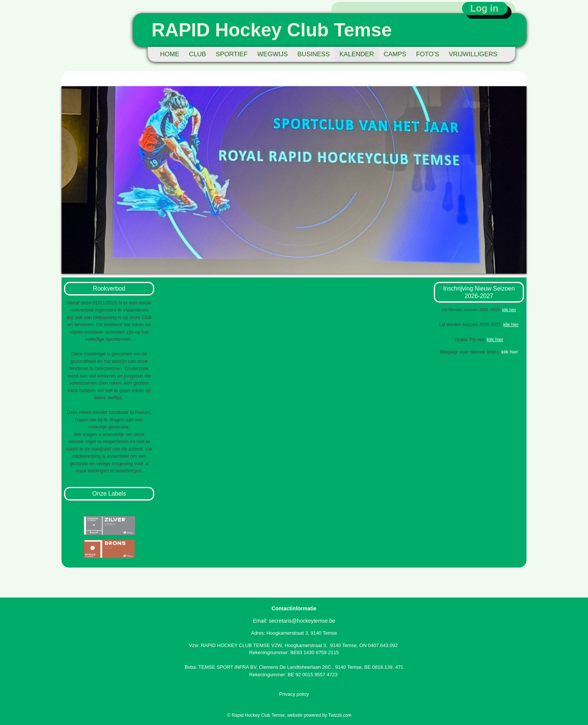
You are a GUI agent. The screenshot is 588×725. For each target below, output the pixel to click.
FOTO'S (427, 54)
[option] (294, 180)
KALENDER (357, 54)
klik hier (511, 325)
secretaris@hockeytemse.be (302, 621)
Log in (484, 8)
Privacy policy (294, 694)
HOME (170, 54)
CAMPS (395, 54)
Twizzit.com (340, 715)
